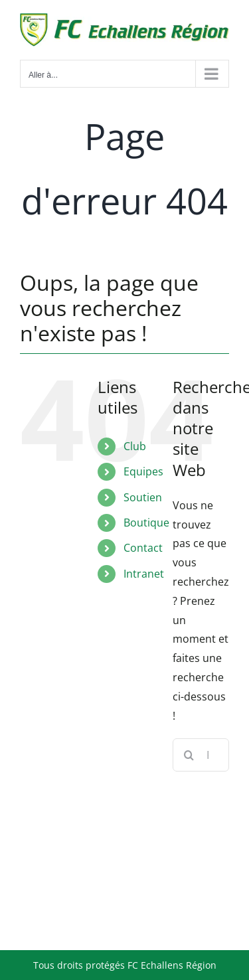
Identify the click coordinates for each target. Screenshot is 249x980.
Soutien (143, 497)
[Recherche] (189, 755)
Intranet (144, 574)
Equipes (143, 471)
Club (135, 446)
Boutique (146, 523)
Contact (143, 548)
